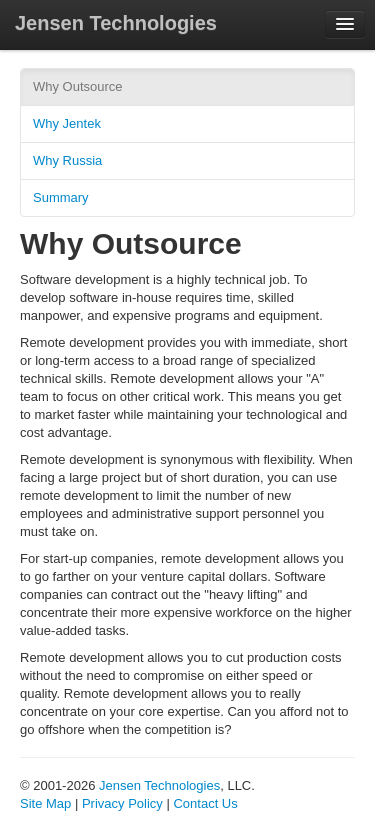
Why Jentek (67, 123)
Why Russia (67, 160)
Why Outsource (78, 86)
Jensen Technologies (116, 23)
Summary (61, 197)
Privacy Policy (122, 803)
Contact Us (205, 803)
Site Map (45, 803)
